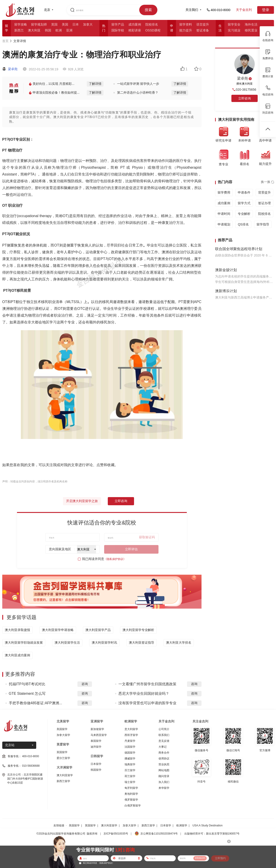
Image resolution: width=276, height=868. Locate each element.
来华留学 (164, 788)
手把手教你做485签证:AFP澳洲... (36, 703)
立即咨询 (121, 501)
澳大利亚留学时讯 (104, 643)
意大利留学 (131, 729)
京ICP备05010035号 (116, 834)
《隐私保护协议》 (115, 559)
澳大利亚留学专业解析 (138, 630)
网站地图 (164, 770)
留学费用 (224, 192)
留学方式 (244, 203)
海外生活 (251, 24)
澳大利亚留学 (65, 775)
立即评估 (131, 549)
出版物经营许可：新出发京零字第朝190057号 (212, 834)
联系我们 (164, 735)
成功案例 (135, 24)
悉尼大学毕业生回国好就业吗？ (144, 694)
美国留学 (62, 729)
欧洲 (59, 30)
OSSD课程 (153, 30)
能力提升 (186, 30)
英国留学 (62, 752)
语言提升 (203, 24)
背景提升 (264, 192)
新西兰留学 (63, 781)
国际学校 (118, 30)
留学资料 (186, 24)
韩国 (48, 30)
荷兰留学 (130, 776)
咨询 (85, 684)
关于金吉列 (244, 10)
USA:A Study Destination (208, 825)
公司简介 (164, 729)
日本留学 (96, 764)
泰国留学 (96, 741)
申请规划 (224, 224)
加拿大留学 (63, 735)
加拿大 (88, 24)
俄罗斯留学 (131, 800)
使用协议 (164, 759)
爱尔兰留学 (63, 758)
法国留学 (130, 747)
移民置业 (251, 30)
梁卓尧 (10, 69)
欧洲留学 (182, 825)
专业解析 (244, 214)
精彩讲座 (135, 30)
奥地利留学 (131, 794)
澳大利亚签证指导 (142, 643)
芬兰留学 (130, 770)
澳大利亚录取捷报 (17, 630)
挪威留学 (130, 759)
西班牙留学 (131, 735)
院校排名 (152, 24)
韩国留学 (96, 770)
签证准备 (203, 30)
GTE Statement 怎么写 (27, 694)
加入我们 (164, 782)
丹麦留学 (130, 741)
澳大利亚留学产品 (98, 630)
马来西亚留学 (99, 735)
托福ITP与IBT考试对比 (27, 684)
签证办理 (264, 203)
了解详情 (95, 84)
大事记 (163, 747)
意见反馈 (164, 741)
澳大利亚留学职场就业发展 (24, 643)
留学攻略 (21, 24)
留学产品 (118, 24)
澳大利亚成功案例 (17, 655)
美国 (65, 24)
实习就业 (234, 30)
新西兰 (19, 30)
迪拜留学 (96, 747)
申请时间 (224, 214)
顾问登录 (164, 776)
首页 (5, 41)
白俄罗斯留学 (133, 806)
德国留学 (130, 753)
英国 (54, 24)
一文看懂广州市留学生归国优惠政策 (147, 684)
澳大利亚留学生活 (67, 643)
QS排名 (243, 224)
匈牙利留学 (131, 788)
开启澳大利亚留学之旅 (82, 501)
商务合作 (164, 753)
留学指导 (263, 224)
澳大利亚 (34, 30)
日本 (76, 24)
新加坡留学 (97, 729)
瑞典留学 (130, 764)
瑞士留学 (130, 782)
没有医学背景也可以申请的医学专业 (147, 703)
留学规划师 (39, 24)
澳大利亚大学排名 (179, 643)
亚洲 (69, 30)
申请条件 (244, 192)
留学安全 (234, 24)
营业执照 (164, 764)
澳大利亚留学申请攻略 (58, 630)
